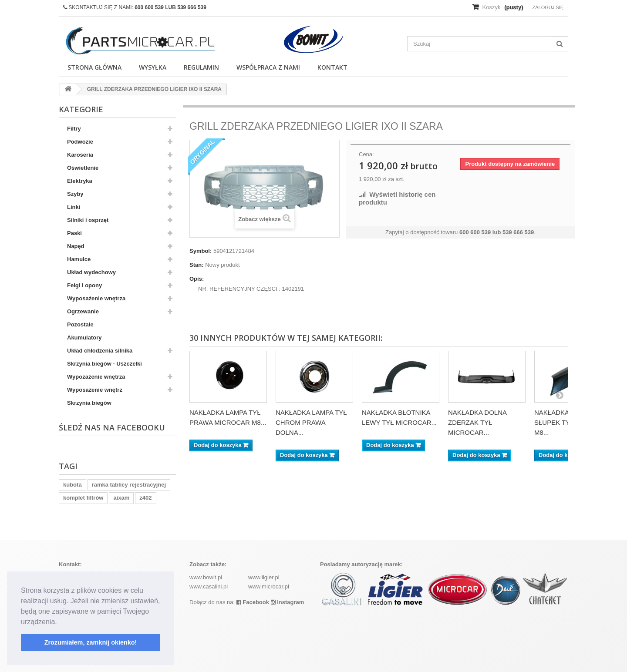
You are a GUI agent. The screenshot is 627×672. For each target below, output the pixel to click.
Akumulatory (84, 338)
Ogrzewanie (83, 311)
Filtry (74, 129)
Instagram (288, 602)
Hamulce (79, 259)
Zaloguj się (548, 7)
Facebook (253, 602)
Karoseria (80, 155)
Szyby (75, 194)
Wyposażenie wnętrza (96, 298)
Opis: (197, 279)
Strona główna (94, 67)
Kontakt (332, 67)
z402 (145, 498)
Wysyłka (153, 67)
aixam (121, 498)
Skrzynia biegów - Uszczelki (104, 364)
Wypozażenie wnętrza (96, 377)
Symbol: (201, 251)
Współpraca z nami (268, 67)
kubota (72, 485)
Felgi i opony (84, 285)
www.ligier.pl (264, 577)
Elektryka (80, 181)
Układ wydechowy (91, 272)
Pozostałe (80, 324)
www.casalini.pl (209, 586)
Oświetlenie (83, 168)
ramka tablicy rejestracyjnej (129, 485)
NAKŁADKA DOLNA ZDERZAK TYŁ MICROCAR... (477, 422)
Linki (74, 207)
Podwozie (80, 142)
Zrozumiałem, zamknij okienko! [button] (91, 642)
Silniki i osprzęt (88, 220)
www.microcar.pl (269, 586)
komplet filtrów (83, 498)
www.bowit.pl (206, 577)
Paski (74, 233)
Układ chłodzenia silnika (100, 351)
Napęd (76, 246)
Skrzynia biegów (89, 403)
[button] (60, 622)
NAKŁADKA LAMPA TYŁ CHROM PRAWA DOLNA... (311, 422)
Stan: (197, 265)
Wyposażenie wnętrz (95, 390)
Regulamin (201, 67)
